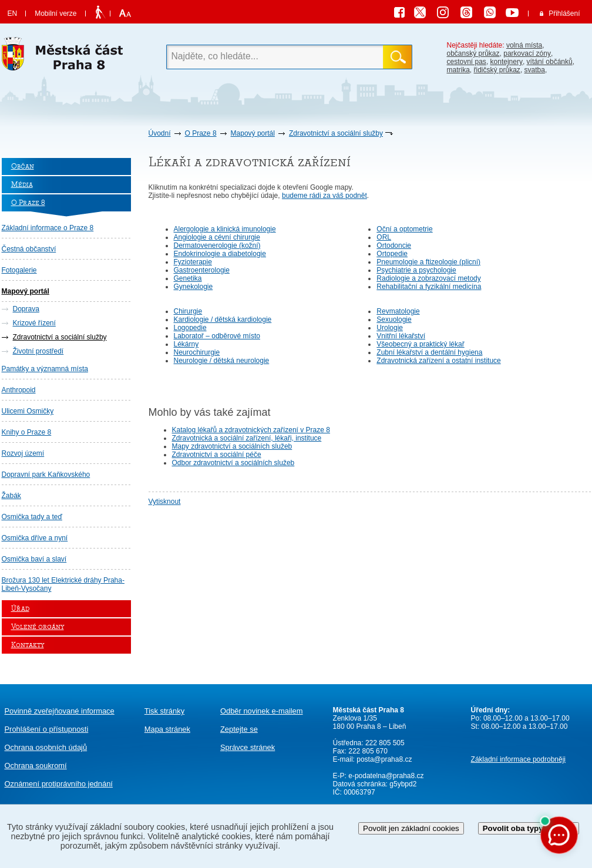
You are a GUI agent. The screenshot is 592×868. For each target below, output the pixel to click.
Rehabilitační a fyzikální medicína (429, 287)
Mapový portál (253, 133)
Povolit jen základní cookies (411, 828)
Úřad (20, 609)
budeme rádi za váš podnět (324, 196)
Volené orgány (38, 627)
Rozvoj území (23, 453)
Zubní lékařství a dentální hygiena (429, 352)
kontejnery (507, 62)
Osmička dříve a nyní (35, 538)
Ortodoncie (394, 245)
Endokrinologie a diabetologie (220, 254)
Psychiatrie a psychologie (416, 270)
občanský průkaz (473, 53)
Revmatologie (398, 311)
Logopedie (190, 328)
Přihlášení (564, 14)
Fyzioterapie (193, 262)
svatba (535, 70)
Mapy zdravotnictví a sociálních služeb (232, 446)
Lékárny (186, 344)
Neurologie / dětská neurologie (222, 361)
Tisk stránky (164, 711)
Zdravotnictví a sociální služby (336, 133)
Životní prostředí (38, 351)
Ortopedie (392, 254)
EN (13, 14)
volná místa (524, 45)
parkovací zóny (527, 53)
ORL (384, 237)
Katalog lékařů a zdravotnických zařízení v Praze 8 (251, 430)
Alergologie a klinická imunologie (225, 229)
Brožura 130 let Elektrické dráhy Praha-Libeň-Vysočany (63, 584)
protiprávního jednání (59, 784)
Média (22, 185)
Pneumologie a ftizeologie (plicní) (428, 262)
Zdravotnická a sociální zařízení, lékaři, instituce (247, 438)
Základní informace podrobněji (518, 759)
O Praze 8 (201, 133)
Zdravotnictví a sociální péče (217, 455)
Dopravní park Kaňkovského (46, 475)
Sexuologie (394, 319)
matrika (458, 70)
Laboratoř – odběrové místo (217, 336)
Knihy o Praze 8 (27, 432)
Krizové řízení (34, 323)
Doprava (26, 309)
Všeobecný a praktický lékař (420, 344)
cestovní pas (467, 62)
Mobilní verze (55, 14)
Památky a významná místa (45, 369)
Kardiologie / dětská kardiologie (223, 319)
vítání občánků (550, 62)
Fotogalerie (19, 270)
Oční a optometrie (404, 229)
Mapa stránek (167, 729)
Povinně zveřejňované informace (60, 711)
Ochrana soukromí (36, 766)
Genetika (188, 278)
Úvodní (160, 133)
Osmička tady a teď (32, 517)
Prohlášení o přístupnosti (47, 729)
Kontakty (28, 645)
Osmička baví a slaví (34, 559)
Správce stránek (248, 747)
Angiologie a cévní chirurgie (217, 237)
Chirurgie (188, 311)
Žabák (11, 496)
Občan (23, 166)
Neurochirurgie (197, 352)
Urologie (390, 328)
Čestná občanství (29, 249)
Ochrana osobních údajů (46, 747)
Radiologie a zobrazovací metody (428, 278)
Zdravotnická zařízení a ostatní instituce (438, 361)
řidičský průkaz (497, 70)
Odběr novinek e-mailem (262, 711)
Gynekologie (194, 287)
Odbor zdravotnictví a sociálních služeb (233, 463)
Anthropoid (19, 390)
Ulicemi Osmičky (28, 411)
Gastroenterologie (202, 270)
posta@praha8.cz (384, 759)
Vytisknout (165, 502)
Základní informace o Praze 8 (48, 228)
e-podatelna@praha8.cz (385, 776)
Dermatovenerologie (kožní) (217, 245)
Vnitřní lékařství (401, 336)
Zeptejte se (239, 729)
